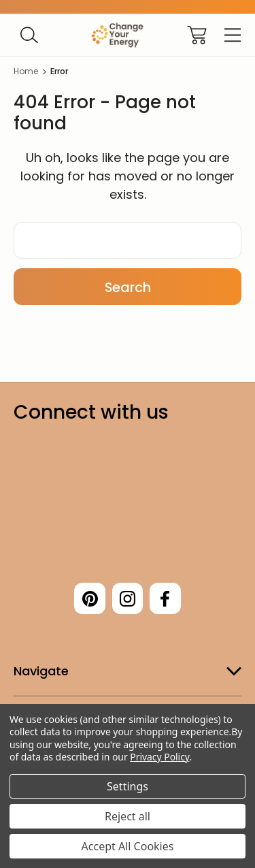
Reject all (128, 816)
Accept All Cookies (128, 846)
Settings (128, 786)
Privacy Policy (159, 757)
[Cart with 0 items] (197, 35)
